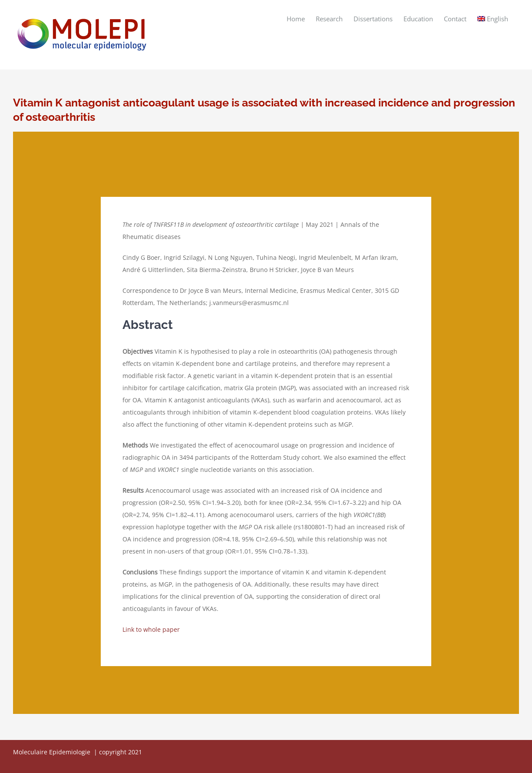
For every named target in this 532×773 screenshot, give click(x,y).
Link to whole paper (151, 629)
